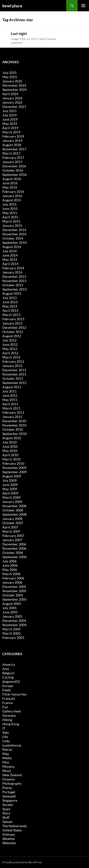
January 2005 (12, 616)
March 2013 (11, 315)
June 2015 (10, 209)
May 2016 (10, 187)
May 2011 (10, 400)
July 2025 (9, 73)
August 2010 (12, 438)
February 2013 (13, 319)
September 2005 (14, 599)
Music (7, 771)
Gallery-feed (12, 711)
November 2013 (14, 281)
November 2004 (14, 625)
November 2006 (14, 548)
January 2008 (12, 519)
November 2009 (14, 468)
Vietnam (9, 834)
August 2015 (12, 200)
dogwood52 (11, 681)
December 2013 (14, 276)
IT (4, 728)
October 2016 (13, 170)
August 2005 (12, 604)
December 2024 (14, 85)
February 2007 (13, 536)
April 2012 (10, 353)
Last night (19, 34)
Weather (9, 839)
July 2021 (9, 111)
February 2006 (13, 578)
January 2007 (12, 540)
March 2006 (11, 574)
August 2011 (12, 387)
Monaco (8, 766)
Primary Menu (83, 6)
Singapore (10, 800)
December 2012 (14, 327)
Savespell (9, 796)
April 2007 (10, 527)
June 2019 (10, 119)
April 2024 (10, 94)
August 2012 (12, 336)
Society (8, 805)
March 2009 (11, 497)
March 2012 (11, 357)
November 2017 (14, 149)
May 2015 (10, 213)
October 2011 (13, 378)
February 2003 (13, 638)
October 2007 (13, 523)
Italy (6, 732)
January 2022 (12, 102)
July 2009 (9, 480)
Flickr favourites (14, 694)
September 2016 (14, 175)
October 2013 (13, 285)
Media (7, 758)
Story (6, 813)
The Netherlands (15, 826)
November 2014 (14, 234)
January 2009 (12, 502)
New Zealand (12, 775)
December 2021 (14, 107)
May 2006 (10, 570)
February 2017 (13, 158)
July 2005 (9, 608)
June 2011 (10, 395)
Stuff (6, 817)
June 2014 (10, 255)
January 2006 (12, 582)
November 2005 (14, 591)
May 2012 (10, 349)
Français (9, 698)
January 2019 (12, 141)
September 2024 (14, 90)
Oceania (8, 779)
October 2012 (13, 332)
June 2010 (10, 446)
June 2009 (10, 485)
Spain (6, 809)
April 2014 (10, 264)
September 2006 (14, 557)
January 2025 (12, 81)
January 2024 (12, 98)
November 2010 (14, 425)
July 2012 (9, 340)
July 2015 (9, 204)
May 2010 (10, 451)
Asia (6, 669)
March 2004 (11, 629)
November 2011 (14, 374)
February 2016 (13, 192)
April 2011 (10, 404)
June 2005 (10, 612)
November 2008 (14, 506)
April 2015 (10, 217)
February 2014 (13, 268)
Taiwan (7, 822)
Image (15, 39)
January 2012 (12, 366)
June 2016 (10, 183)
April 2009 (10, 493)
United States (12, 830)
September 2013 (14, 289)
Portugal (9, 792)
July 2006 (9, 561)
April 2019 (10, 128)
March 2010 (11, 459)
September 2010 (14, 434)
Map (6, 754)
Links (6, 741)
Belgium (8, 673)
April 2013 (10, 310)
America (9, 664)
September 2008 (14, 514)
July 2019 (9, 115)
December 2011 (14, 370)
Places (7, 788)
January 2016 (12, 196)
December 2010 (14, 421)
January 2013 (12, 323)
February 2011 (13, 412)
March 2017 (11, 153)
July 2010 (9, 442)
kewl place (12, 6)
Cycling (8, 677)
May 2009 (10, 489)
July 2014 (9, 251)
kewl (42, 39)
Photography (12, 783)
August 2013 (12, 293)
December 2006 (14, 544)
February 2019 (13, 136)
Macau (7, 749)
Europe (8, 686)
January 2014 (12, 272)
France (7, 703)
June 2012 (10, 344)
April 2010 (10, 455)
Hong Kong (11, 724)
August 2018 (12, 145)
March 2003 (11, 633)
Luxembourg (12, 745)
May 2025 (10, 77)
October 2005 (13, 595)
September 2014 (14, 242)
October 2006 (13, 553)
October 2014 (13, 238)
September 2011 (14, 383)
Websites (9, 843)
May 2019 (10, 124)
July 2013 (9, 298)
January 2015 (12, 225)
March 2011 (11, 408)
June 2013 (10, 302)
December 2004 (14, 621)
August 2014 (12, 247)
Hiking (7, 720)
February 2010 (13, 463)
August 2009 (12, 476)
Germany (9, 715)
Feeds (7, 690)
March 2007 (11, 531)
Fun (5, 707)
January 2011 (12, 417)
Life (5, 737)
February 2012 (13, 361)
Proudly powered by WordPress (22, 862)
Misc (6, 762)
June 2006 (10, 565)
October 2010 (13, 429)
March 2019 (11, 132)
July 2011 (9, 391)
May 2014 (10, 259)
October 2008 (13, 510)
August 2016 (12, 179)
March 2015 (11, 221)
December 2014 (14, 230)
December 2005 (14, 587)
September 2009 (14, 472)
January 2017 (12, 162)
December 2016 (14, 166)
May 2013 (10, 306)
